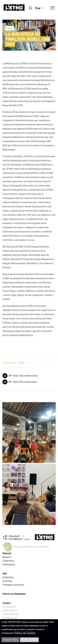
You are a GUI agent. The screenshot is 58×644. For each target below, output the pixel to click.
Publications (9, 565)
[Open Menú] (53, 8)
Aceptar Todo (10, 640)
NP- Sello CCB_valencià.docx (23, 376)
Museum (7, 557)
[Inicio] (14, 9)
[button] (29, 433)
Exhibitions (8, 577)
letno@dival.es (10, 618)
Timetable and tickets (13, 585)
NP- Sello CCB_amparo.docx (23, 382)
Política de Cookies (25, 633)
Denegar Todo (29, 640)
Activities (7, 581)
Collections (8, 561)
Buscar (30, 8)
